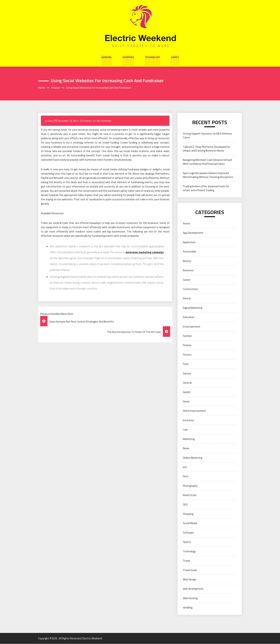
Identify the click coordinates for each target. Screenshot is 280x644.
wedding (188, 608)
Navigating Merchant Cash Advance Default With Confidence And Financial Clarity (207, 162)
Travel (186, 561)
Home (186, 402)
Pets (186, 476)
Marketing (189, 439)
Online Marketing (192, 458)
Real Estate (190, 495)
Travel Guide (190, 570)
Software (188, 533)
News (186, 448)
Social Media (190, 523)
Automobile (190, 252)
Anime (187, 224)
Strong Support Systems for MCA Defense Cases (207, 135)
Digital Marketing (192, 308)
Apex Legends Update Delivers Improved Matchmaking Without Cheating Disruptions (208, 175)
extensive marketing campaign (145, 252)
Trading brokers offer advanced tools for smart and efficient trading (206, 188)
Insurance (188, 420)
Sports (187, 542)
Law (185, 430)
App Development (193, 233)
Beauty (187, 261)
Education (189, 317)
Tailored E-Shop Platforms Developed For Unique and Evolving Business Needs (207, 149)
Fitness (187, 355)
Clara (50, 121)
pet (185, 467)
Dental (187, 299)
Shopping (128, 57)
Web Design (190, 580)
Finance (87, 121)
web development (193, 589)
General (107, 57)
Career (187, 280)
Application (189, 242)
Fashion (187, 336)
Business (188, 270)
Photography (190, 486)
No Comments (104, 121)
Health (187, 392)
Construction (190, 289)
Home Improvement (194, 411)
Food (186, 364)
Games (175, 57)
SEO (185, 505)
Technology (152, 57)
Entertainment (192, 327)
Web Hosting (190, 598)
